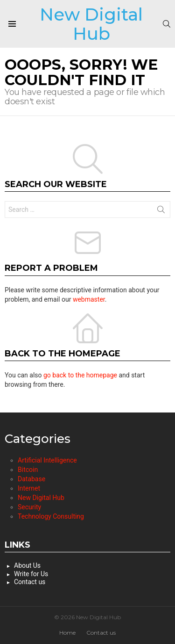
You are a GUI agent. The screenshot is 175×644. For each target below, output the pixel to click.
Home (67, 633)
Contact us (30, 582)
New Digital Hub (91, 24)
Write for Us (31, 574)
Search (161, 211)
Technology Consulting (51, 516)
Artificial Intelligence (47, 460)
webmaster (89, 299)
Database (31, 479)
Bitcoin (28, 470)
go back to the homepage (80, 375)
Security (29, 507)
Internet (29, 488)
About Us (27, 565)
